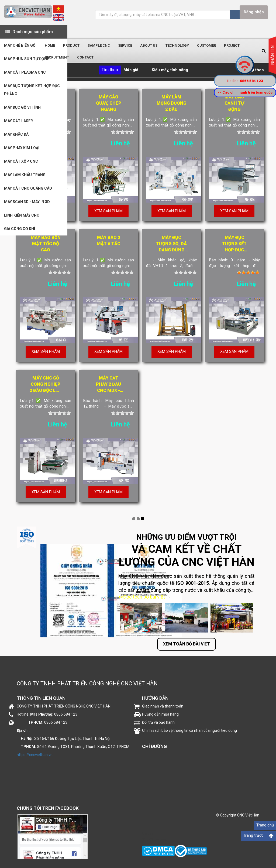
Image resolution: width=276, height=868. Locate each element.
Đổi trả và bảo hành (158, 722)
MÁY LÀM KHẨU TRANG (25, 175)
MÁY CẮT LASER (18, 121)
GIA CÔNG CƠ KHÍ (20, 229)
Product (71, 45)
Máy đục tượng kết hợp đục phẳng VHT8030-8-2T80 (234, 244)
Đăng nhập (254, 12)
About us (149, 45)
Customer (206, 45)
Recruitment (57, 57)
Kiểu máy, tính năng (170, 70)
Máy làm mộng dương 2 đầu (171, 103)
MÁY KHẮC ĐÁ (16, 134)
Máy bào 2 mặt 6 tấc (108, 241)
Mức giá (131, 70)
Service (125, 45)
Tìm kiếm (235, 15)
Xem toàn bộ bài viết (187, 644)
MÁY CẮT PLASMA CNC (25, 72)
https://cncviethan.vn (35, 755)
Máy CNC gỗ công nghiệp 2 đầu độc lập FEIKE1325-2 (46, 385)
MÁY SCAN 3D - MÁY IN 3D (27, 202)
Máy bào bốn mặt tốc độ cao (46, 244)
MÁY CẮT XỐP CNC (21, 161)
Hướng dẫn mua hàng (160, 714)
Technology (177, 45)
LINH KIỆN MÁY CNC (22, 215)
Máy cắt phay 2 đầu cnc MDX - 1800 (108, 385)
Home (50, 45)
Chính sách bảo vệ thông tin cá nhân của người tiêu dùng (189, 730)
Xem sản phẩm (108, 211)
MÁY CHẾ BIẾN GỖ (20, 45)
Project (232, 45)
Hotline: (245, 81)
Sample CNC (99, 45)
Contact (85, 57)
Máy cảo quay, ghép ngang (109, 103)
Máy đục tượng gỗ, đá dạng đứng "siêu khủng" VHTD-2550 (171, 244)
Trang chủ (265, 825)
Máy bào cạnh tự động (234, 103)
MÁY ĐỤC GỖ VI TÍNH (22, 107)
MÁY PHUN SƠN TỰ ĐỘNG (27, 59)
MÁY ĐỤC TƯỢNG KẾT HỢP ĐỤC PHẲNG (32, 90)
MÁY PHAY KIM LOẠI (22, 148)
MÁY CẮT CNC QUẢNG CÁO (28, 188)
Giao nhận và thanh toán (163, 706)
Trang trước (253, 835)
